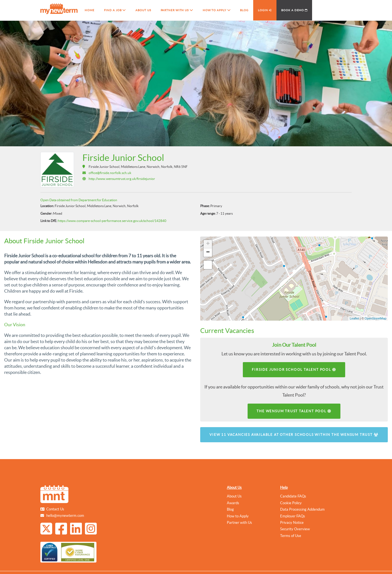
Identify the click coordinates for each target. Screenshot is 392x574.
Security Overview (295, 529)
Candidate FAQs (293, 496)
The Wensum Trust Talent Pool (294, 411)
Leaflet (354, 318)
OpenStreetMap (375, 318)
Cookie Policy (291, 503)
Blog (230, 509)
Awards (233, 503)
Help (284, 488)
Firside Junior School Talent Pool (294, 370)
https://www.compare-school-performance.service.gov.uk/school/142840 (112, 221)
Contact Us (55, 509)
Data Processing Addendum (302, 509)
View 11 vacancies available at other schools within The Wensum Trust (294, 435)
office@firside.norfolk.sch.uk (110, 173)
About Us (234, 488)
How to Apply (238, 516)
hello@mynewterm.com (65, 516)
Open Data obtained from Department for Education (79, 200)
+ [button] (208, 244)
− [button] (208, 253)
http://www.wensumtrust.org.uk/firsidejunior (122, 179)
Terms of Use (291, 536)
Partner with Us (239, 523)
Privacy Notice (292, 523)
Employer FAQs (293, 516)
